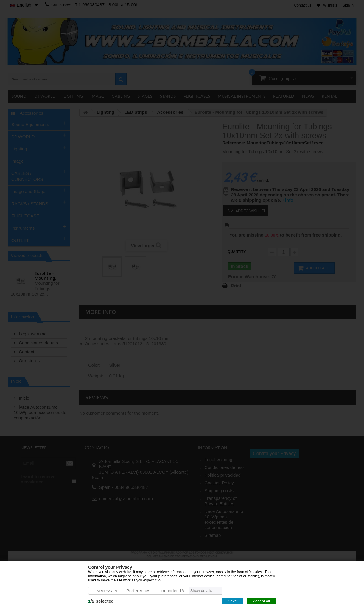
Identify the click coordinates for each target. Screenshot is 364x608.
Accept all (262, 601)
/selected (101, 601)
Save (232, 601)
